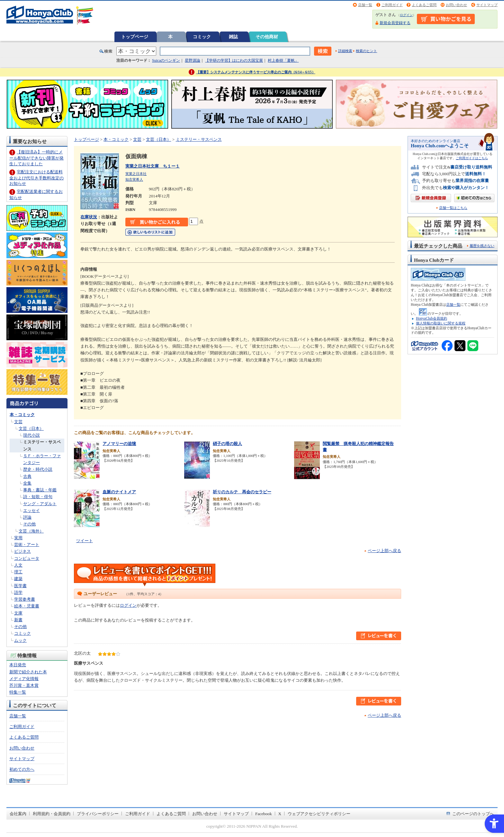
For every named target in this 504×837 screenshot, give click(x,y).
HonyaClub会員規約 (432, 318)
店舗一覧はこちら (453, 208)
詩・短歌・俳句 (38, 497)
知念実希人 (134, 179)
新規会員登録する (395, 23)
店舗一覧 (365, 5)
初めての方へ (22, 769)
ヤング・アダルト (40, 504)
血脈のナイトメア (119, 492)
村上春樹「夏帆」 (283, 60)
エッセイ (32, 510)
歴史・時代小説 (38, 469)
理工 (18, 572)
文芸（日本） (31, 428)
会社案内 (18, 814)
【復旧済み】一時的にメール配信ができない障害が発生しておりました (36, 158)
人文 (18, 565)
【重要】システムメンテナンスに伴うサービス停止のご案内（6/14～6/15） (256, 72)
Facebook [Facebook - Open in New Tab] (264, 814)
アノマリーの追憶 (119, 444)
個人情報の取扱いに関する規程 (441, 323)
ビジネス (22, 551)
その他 (29, 524)
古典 (27, 476)
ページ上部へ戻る (384, 551)
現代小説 (32, 435)
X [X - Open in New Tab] (280, 814)
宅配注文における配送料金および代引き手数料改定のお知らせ (36, 178)
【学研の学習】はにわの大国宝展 (234, 60)
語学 (18, 592)
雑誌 (233, 37)
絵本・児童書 (27, 606)
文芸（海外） (31, 531)
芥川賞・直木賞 (24, 685)
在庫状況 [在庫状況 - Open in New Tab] (89, 217)
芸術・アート (27, 545)
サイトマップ (487, 5)
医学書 (20, 586)
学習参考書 (25, 599)
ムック (20, 640)
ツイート (85, 541)
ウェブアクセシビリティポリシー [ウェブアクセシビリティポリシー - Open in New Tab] (319, 814)
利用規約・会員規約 (52, 814)
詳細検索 (345, 51)
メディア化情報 (24, 679)
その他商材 (267, 37)
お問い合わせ (456, 5)
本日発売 (18, 665)
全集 (27, 483)
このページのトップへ (473, 814)
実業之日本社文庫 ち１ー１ (153, 166)
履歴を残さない (482, 246)
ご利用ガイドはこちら (472, 158)
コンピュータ (27, 558)
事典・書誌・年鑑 (40, 490)
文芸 (18, 422)
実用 (18, 538)
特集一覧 (18, 692)
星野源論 (193, 60)
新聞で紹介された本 (28, 672)
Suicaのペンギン (166, 60)
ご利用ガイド (392, 5)
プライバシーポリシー (98, 814)
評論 (27, 517)
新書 (18, 620)
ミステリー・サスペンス (199, 139)
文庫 (18, 613)
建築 (18, 579)
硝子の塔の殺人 (227, 444)
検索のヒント (366, 51)
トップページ (135, 37)
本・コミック (22, 415)
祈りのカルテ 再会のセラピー (242, 492)
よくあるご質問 (424, 5)
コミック (202, 37)
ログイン (406, 15)
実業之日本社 (136, 174)
